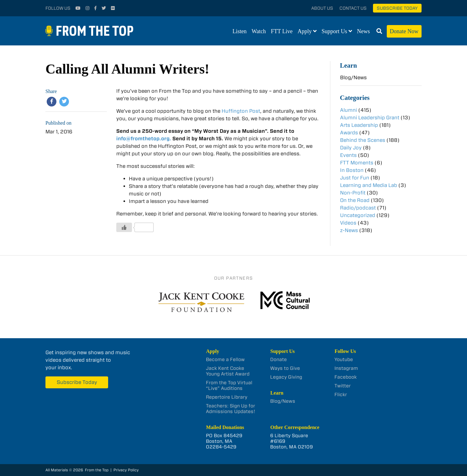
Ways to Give (285, 368)
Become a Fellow (225, 360)
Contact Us (353, 8)
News (363, 31)
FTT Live (282, 31)
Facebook (346, 377)
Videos (348, 223)
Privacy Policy (126, 470)
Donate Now (404, 31)
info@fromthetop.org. (144, 139)
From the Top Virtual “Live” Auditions (229, 385)
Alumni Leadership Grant (370, 118)
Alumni (349, 110)
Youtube (344, 360)
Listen (240, 31)
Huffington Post (241, 111)
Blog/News (353, 78)
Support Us (334, 31)
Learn (349, 65)
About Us (322, 8)
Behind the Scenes (363, 140)
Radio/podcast (358, 208)
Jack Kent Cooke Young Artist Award (228, 371)
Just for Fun (355, 178)
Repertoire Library (227, 397)
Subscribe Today (397, 8)
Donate (278, 360)
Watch (259, 31)
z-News (349, 230)
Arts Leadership (359, 125)
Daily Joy (351, 148)
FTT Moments (357, 163)
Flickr (341, 395)
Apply (305, 31)
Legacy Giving (286, 377)
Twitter (343, 386)
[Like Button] (124, 227)
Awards (349, 133)
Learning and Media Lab (369, 185)
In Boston (352, 170)
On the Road (355, 200)
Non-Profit (353, 193)
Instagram (346, 368)
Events (348, 155)
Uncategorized (358, 215)
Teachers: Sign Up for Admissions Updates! (231, 409)
